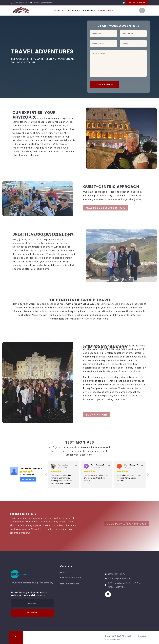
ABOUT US (89, 10)
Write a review (28, 479)
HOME (57, 10)
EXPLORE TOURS (71, 10)
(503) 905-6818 (106, 10)
